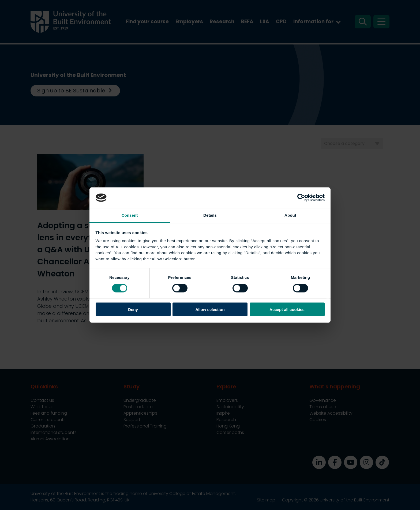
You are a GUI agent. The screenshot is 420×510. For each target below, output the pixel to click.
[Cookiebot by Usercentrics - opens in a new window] (301, 198)
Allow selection (210, 310)
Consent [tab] (130, 215)
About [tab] (290, 215)
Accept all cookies (287, 310)
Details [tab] (210, 215)
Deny (133, 310)
